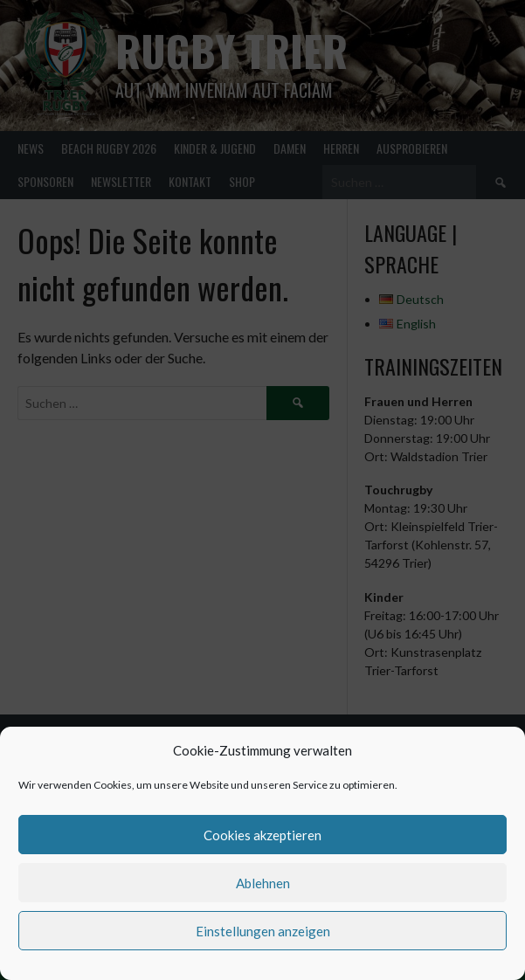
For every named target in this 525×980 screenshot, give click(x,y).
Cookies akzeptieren (262, 835)
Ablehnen (263, 883)
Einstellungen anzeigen (263, 931)
